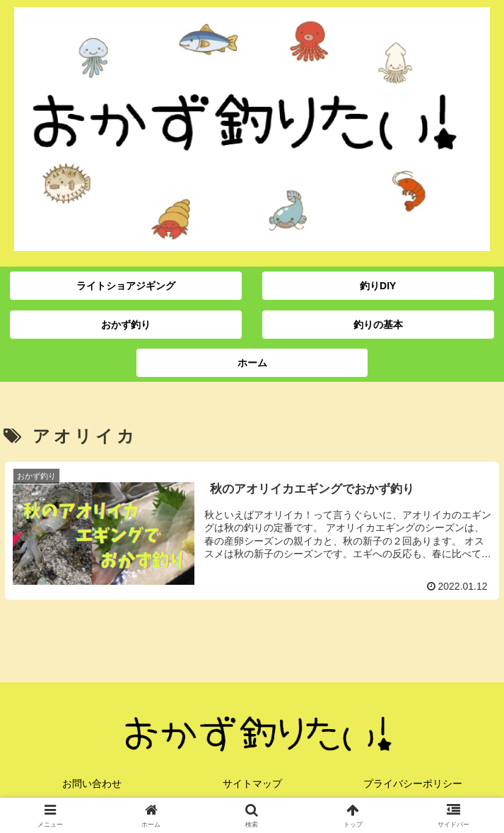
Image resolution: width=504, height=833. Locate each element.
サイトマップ (252, 784)
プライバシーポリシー (413, 784)
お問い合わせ (92, 784)
